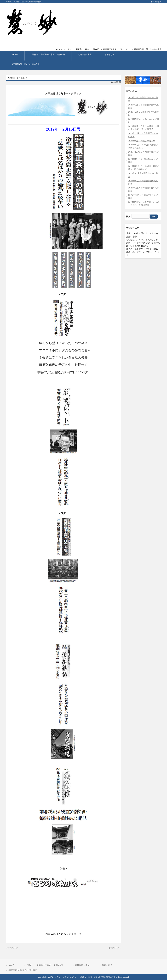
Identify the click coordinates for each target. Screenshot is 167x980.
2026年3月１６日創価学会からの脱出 (144, 106)
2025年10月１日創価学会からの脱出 (143, 182)
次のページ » (115, 948)
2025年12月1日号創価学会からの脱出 (144, 153)
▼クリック (75, 93)
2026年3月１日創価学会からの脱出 (144, 113)
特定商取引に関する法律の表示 (148, 49)
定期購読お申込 (110, 49)
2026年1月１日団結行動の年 (142, 141)
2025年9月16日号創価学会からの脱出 (144, 189)
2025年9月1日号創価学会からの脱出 (143, 197)
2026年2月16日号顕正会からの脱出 (144, 121)
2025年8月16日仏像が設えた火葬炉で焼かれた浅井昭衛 (144, 204)
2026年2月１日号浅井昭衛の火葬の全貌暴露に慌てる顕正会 (144, 128)
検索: (129, 217)
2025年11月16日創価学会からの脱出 (143, 161)
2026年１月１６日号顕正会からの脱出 (143, 135)
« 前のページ (12, 948)
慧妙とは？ (125, 49)
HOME (59, 49)
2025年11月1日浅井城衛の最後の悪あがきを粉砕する (144, 168)
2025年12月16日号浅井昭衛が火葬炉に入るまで (143, 146)
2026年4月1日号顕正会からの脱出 (143, 99)
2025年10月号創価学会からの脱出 (143, 175)
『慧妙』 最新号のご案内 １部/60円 (82, 49)
